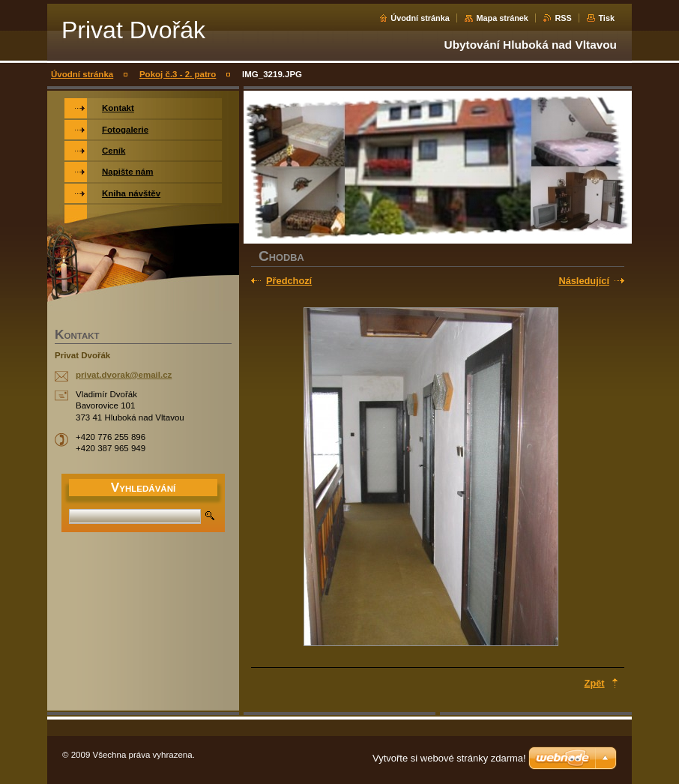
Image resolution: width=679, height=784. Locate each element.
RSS (563, 18)
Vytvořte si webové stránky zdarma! (449, 758)
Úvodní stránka (420, 18)
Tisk (606, 18)
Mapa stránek (502, 18)
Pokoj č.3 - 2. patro (178, 74)
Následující (584, 281)
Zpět (595, 683)
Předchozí (289, 281)
